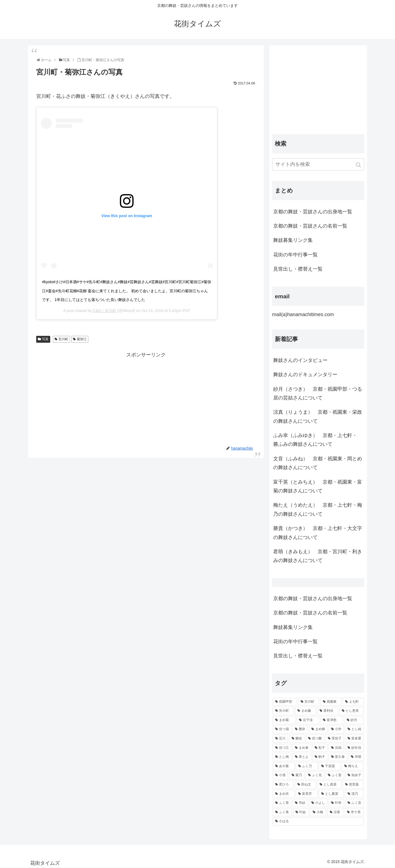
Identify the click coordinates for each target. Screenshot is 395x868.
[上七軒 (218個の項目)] (353, 702)
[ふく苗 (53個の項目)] (335, 775)
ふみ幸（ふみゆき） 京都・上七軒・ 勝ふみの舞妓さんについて (315, 440)
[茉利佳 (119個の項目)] (328, 711)
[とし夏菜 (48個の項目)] (331, 794)
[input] (318, 164)
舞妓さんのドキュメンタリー (305, 375)
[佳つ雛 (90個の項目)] (315, 739)
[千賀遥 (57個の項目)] (330, 766)
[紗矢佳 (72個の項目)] (354, 748)
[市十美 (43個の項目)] (354, 812)
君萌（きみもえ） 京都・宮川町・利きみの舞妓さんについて (318, 556)
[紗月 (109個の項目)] (354, 720)
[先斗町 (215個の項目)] (283, 711)
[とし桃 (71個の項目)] (282, 757)
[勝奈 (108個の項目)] (300, 729)
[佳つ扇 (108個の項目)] (282, 729)
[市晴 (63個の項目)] (356, 757)
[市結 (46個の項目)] (300, 803)
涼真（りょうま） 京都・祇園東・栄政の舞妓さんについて (318, 416)
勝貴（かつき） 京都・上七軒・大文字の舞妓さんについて (318, 533)
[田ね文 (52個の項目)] (305, 785)
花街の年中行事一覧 (295, 255)
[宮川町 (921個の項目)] (309, 702)
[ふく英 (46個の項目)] (282, 803)
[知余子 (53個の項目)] (354, 775)
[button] (359, 165)
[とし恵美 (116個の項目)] (352, 711)
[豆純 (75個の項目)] (336, 748)
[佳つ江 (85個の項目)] (282, 748)
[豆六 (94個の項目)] (280, 739)
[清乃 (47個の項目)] (354, 794)
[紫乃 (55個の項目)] (297, 775)
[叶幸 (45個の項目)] (336, 803)
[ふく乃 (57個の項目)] (307, 766)
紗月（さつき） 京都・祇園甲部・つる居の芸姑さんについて (318, 393)
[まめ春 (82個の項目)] (302, 748)
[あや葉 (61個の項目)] (284, 766)
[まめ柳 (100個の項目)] (318, 729)
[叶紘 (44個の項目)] (301, 812)
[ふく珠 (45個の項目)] (282, 812)
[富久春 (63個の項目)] (338, 757)
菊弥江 (82, 339)
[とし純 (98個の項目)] (354, 729)
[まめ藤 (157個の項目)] (305, 711)
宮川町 (63, 339)
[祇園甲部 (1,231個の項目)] (285, 702)
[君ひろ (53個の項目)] (283, 785)
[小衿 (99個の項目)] (336, 729)
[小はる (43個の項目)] (318, 821)
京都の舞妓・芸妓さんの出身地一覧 (313, 212)
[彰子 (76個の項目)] (320, 748)
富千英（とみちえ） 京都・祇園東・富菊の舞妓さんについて (318, 486)
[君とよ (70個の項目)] (302, 757)
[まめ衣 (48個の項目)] (284, 794)
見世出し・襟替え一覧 (298, 269)
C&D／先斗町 (105, 311)
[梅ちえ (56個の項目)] (353, 766)
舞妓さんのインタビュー (300, 360)
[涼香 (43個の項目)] (335, 812)
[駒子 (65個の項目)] (320, 757)
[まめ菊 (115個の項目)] (284, 720)
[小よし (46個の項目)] (318, 803)
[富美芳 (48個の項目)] (307, 794)
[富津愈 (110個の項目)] (332, 720)
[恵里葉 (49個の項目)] (353, 785)
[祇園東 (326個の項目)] (331, 702)
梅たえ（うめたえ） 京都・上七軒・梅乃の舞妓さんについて (318, 509)
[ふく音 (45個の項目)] (354, 803)
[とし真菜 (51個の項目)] (329, 785)
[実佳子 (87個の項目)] (335, 739)
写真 (45, 339)
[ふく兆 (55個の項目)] (315, 775)
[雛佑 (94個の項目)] (297, 739)
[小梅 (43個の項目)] (318, 812)
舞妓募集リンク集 (293, 240)
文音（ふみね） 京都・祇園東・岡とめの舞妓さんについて (318, 463)
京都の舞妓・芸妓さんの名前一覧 (310, 226)
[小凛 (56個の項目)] (280, 775)
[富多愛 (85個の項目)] (354, 739)
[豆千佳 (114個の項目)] (308, 720)
